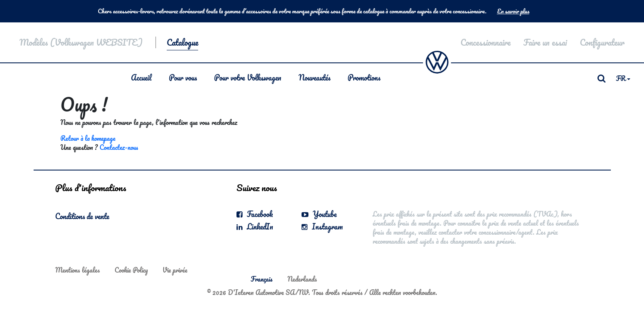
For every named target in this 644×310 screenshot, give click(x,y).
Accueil (141, 77)
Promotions (364, 77)
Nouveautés (314, 77)
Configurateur (602, 42)
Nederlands (302, 279)
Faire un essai (545, 42)
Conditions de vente (82, 216)
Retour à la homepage (88, 138)
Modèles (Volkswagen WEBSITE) (81, 42)
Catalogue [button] (182, 42)
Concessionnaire (485, 42)
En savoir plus (513, 11)
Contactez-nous (119, 147)
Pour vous (183, 77)
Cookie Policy (131, 270)
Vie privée (175, 270)
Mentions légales (78, 270)
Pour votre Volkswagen (248, 77)
